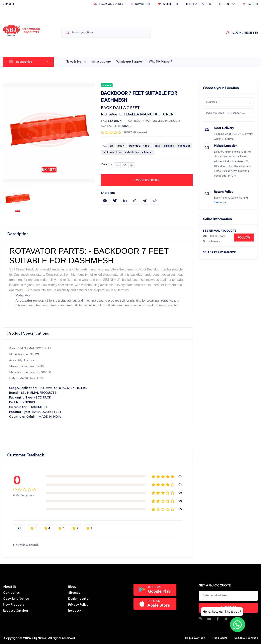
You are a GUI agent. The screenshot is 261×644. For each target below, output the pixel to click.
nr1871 (121, 146)
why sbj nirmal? (160, 62)
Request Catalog (15, 611)
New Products (13, 605)
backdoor (184, 146)
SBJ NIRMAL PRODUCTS (220, 231)
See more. (220, 202)
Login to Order (147, 180)
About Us (10, 587)
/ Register (250, 33)
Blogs (72, 587)
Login (237, 33)
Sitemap (74, 593)
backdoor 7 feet (140, 146)
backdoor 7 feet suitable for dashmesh (127, 152)
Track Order (219, 638)
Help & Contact (195, 638)
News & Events (76, 62)
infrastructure (101, 62)
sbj (112, 146)
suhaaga (169, 146)
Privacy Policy (78, 605)
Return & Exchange (246, 638)
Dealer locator (79, 599)
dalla (157, 146)
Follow (244, 238)
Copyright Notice (16, 599)
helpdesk (75, 611)
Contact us (11, 593)
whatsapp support (130, 62)
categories (32, 62)
